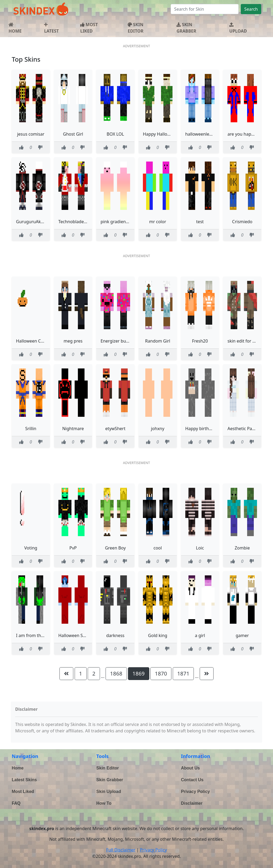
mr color (158, 222)
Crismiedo (242, 222)
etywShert (115, 429)
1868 (116, 673)
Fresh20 (200, 341)
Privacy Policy (196, 792)
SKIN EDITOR (136, 28)
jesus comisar (31, 134)
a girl (200, 635)
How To (104, 803)
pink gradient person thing (127, 222)
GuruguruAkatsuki (34, 222)
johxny (158, 429)
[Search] (205, 9)
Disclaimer (192, 803)
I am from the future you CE (44, 635)
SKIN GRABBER (186, 28)
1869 (139, 673)
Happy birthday (201, 429)
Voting (31, 548)
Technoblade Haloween (82, 222)
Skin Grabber (110, 780)
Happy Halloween (160, 134)
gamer (242, 635)
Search (251, 9)
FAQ (16, 803)
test (200, 222)
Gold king (158, 635)
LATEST (51, 28)
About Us (190, 768)
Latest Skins (24, 780)
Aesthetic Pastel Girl (247, 429)
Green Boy (115, 548)
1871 (183, 673)
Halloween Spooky (77, 635)
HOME (15, 28)
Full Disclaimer (121, 850)
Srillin (31, 429)
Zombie (242, 548)
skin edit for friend (246, 341)
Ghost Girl (73, 134)
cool (158, 548)
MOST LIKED (89, 28)
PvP (73, 548)
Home (18, 768)
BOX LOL (115, 134)
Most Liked (23, 792)
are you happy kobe (247, 134)
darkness (115, 635)
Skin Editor (107, 768)
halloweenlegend (202, 134)
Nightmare (73, 429)
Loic (200, 548)
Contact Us (192, 780)
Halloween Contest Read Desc (46, 341)
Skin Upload (109, 792)
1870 (161, 673)
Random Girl (158, 341)
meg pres (73, 341)
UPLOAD (238, 28)
